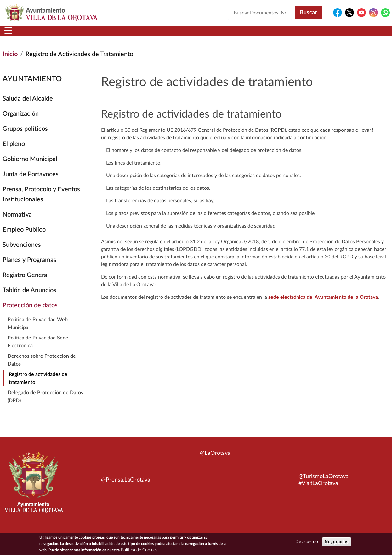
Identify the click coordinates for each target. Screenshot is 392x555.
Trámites (233, 34)
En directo (313, 34)
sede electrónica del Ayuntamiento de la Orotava (323, 305)
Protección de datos (30, 313)
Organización (21, 121)
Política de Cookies (139, 550)
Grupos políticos (25, 136)
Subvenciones (22, 252)
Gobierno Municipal (30, 167)
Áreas (150, 34)
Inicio (15, 34)
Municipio (51, 34)
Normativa (17, 222)
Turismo (355, 34)
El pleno (14, 152)
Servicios (189, 34)
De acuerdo (307, 542)
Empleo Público (24, 237)
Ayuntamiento (103, 34)
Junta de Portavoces (31, 182)
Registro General (26, 283)
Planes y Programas (29, 268)
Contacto (274, 34)
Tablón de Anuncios (29, 298)
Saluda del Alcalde (28, 106)
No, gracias (336, 542)
